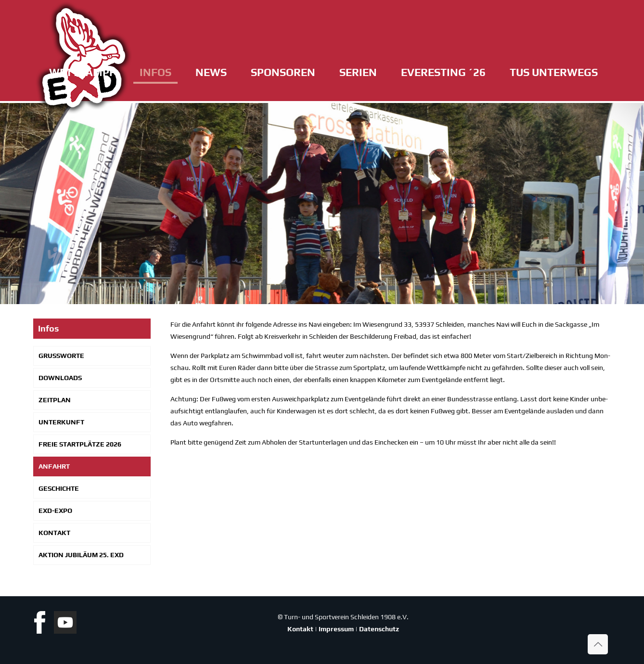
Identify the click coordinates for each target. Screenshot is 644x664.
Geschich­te (59, 488)
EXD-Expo (55, 511)
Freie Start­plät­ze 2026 (80, 444)
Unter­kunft (61, 422)
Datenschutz (379, 629)
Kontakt (300, 629)
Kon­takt (54, 533)
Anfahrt (54, 466)
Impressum (336, 629)
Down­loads (60, 378)
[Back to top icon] (598, 644)
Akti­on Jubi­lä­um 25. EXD (81, 555)
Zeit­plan (55, 400)
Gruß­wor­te (61, 356)
